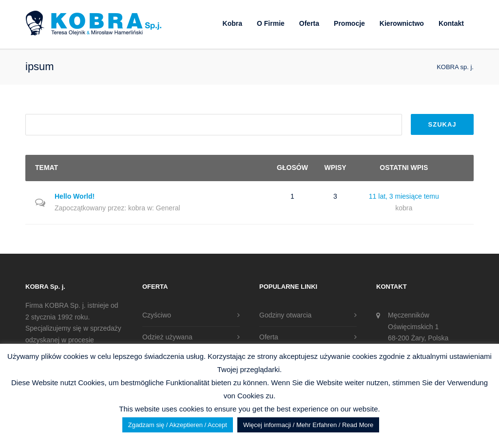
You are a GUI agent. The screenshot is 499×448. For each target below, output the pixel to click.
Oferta (309, 23)
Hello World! (75, 196)
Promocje (349, 23)
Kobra (232, 23)
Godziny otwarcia (285, 315)
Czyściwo (157, 315)
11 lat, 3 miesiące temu (404, 196)
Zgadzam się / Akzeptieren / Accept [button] (178, 425)
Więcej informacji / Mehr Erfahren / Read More (308, 425)
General (168, 208)
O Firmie (271, 23)
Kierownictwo (402, 23)
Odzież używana (167, 337)
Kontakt (451, 23)
